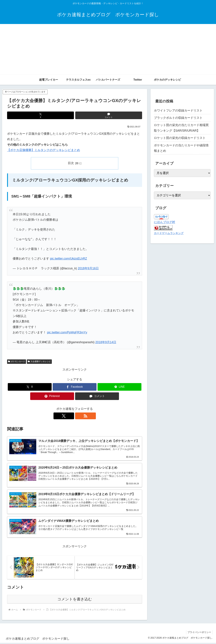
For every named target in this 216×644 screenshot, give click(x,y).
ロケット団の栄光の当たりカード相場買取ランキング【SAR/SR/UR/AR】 (181, 128)
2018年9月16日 (88, 268)
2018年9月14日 (106, 342)
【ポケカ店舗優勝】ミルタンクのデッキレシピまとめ (44, 150)
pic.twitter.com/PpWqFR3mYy (67, 332)
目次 (71, 163)
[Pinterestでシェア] (52, 396)
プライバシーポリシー (199, 634)
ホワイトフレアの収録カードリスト (178, 111)
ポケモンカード (17, 361)
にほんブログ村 (165, 222)
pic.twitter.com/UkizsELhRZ (68, 259)
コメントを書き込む (75, 600)
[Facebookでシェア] (75, 387)
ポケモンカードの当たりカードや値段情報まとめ (181, 148)
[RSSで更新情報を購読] (78, 416)
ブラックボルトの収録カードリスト (178, 118)
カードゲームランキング (169, 233)
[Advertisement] (108, 49)
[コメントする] (109, 115)
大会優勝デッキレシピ (39, 361)
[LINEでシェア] (119, 387)
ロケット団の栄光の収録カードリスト (180, 138)
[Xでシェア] (40, 115)
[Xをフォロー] (71, 416)
